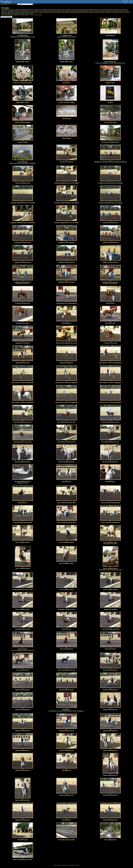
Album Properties (57, 865)
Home (10, 4)
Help (131, 1)
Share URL (77, 865)
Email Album (64, 865)
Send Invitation (71, 865)
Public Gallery (125, 1)
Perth (14, 4)
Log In (130, 3)
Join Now (125, 3)
